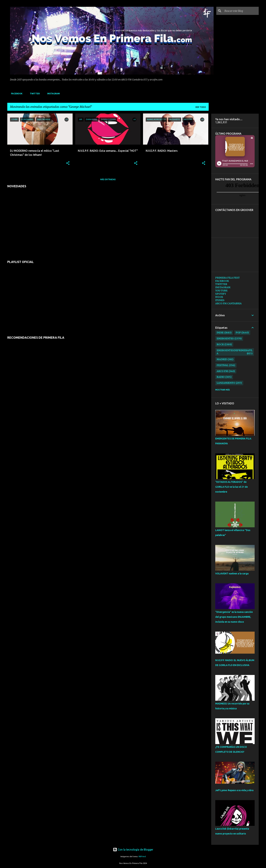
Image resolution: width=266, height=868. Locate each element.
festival (222, 365)
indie (220, 333)
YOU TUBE (221, 291)
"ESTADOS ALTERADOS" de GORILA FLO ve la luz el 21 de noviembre (231, 487)
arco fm (222, 371)
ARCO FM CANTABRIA (228, 303)
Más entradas (108, 179)
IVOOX (219, 297)
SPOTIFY (221, 294)
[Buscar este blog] (241, 11)
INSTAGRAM (52, 94)
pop (238, 333)
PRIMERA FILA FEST (227, 278)
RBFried (142, 856)
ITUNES (220, 300)
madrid (222, 359)
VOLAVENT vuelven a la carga (232, 574)
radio (221, 377)
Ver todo (201, 107)
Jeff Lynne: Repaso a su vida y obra (234, 790)
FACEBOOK (16, 94)
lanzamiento (226, 383)
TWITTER (34, 94)
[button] (68, 163)
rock (220, 344)
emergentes (225, 338)
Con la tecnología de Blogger (133, 850)
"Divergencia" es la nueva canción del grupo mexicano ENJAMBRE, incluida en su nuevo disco (234, 617)
